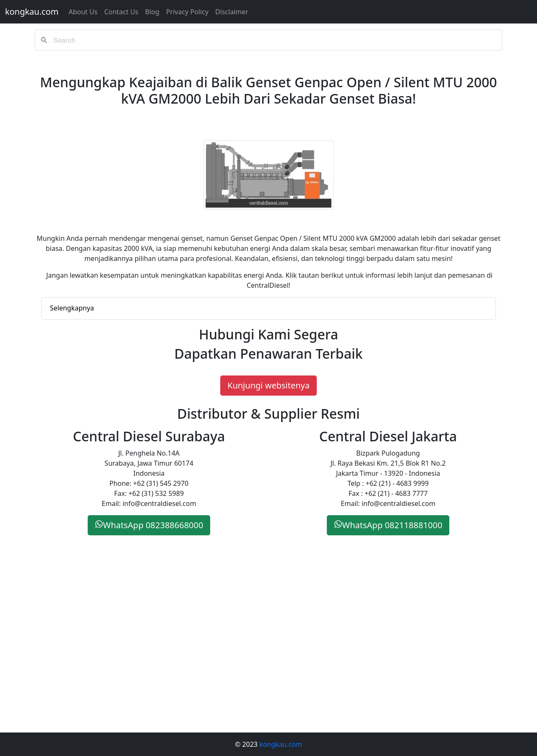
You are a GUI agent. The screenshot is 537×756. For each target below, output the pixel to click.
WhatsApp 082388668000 (149, 525)
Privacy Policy (187, 12)
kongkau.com (32, 12)
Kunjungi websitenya (268, 385)
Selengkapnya (72, 308)
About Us (83, 12)
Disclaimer (232, 12)
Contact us (121, 12)
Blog (152, 12)
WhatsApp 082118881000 (388, 525)
